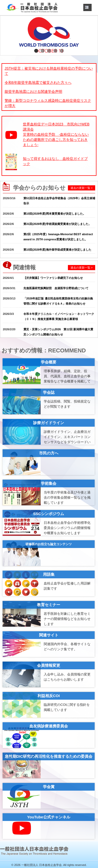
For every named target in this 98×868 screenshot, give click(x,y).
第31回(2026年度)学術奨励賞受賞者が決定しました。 (57, 224)
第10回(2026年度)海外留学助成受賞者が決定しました (57, 250)
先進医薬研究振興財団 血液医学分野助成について (56, 288)
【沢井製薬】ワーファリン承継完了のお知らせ (53, 278)
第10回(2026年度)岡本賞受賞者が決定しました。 (55, 214)
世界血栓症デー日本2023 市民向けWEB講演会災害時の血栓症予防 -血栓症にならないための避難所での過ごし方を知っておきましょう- (56, 134)
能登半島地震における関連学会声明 (33, 92)
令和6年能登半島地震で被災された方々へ (38, 83)
